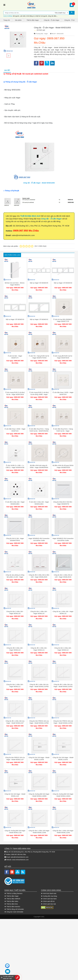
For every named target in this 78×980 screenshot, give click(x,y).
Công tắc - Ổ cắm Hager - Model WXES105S (39, 183)
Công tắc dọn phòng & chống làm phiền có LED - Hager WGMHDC (15, 577)
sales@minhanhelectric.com (19, 857)
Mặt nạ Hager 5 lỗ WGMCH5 (39, 283)
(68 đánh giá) (41, 30)
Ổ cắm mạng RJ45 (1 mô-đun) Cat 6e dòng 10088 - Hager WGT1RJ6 (39, 394)
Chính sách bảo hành (49, 899)
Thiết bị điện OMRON (12, 899)
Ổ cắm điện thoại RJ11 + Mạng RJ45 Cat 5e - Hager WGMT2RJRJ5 (63, 431)
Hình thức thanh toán (49, 893)
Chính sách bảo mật (48, 904)
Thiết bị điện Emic (11, 904)
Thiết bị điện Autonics (12, 907)
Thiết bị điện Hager (12, 896)
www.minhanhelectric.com (20, 860)
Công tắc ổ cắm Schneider (14, 912)
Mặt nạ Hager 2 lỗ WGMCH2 (39, 319)
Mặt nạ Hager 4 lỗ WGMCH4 (63, 283)
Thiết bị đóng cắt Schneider (14, 909)
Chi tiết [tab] (7, 70)
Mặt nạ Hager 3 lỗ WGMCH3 (15, 319)
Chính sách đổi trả (48, 901)
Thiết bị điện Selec (11, 901)
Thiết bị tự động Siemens (13, 893)
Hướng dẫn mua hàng (49, 896)
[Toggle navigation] (4, 5)
